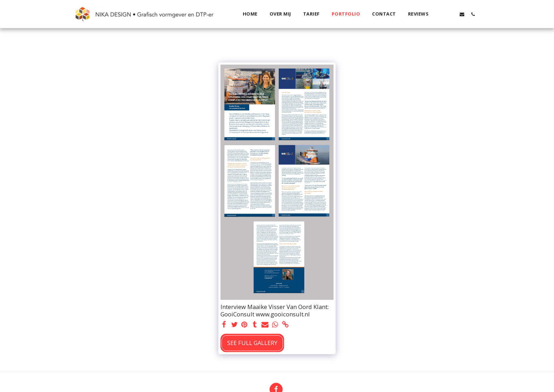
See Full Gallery (252, 343)
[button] (440, 14)
